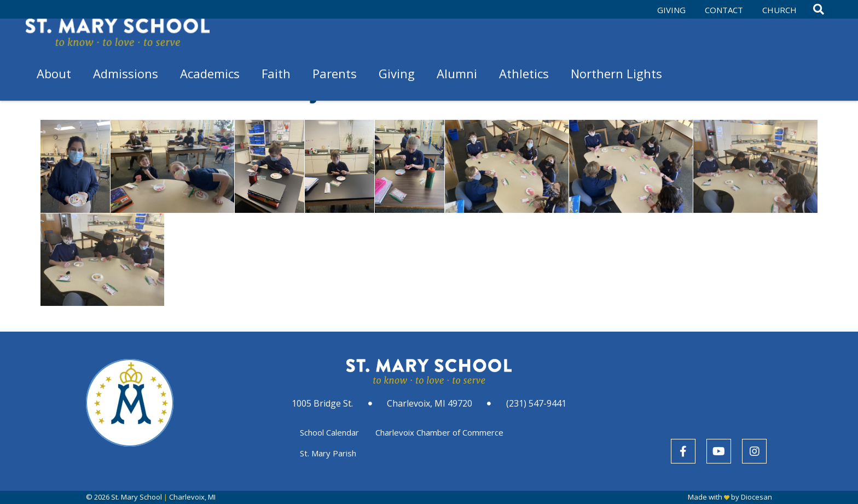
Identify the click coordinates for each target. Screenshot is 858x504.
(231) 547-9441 (536, 403)
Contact (724, 10)
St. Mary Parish (328, 453)
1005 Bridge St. (322, 403)
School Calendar (329, 432)
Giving (671, 10)
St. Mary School (137, 497)
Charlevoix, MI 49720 (430, 403)
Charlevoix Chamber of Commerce (439, 432)
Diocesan (756, 497)
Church (779, 10)
